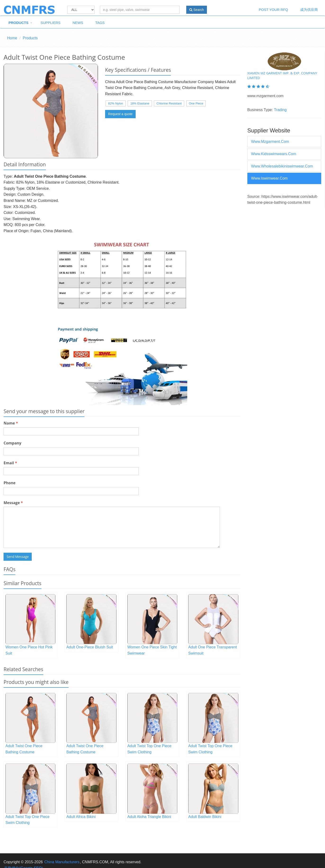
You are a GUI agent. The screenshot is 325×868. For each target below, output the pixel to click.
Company (12, 443)
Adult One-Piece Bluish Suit (90, 647)
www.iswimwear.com (269, 178)
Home (12, 38)
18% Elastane (140, 103)
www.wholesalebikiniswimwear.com (282, 166)
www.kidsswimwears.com (274, 154)
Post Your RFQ (273, 10)
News (78, 23)
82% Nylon (116, 103)
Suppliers (50, 23)
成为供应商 (309, 10)
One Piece (196, 103)
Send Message (18, 557)
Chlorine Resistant (169, 103)
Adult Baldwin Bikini (205, 817)
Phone (9, 483)
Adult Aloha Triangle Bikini (149, 817)
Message (13, 503)
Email (10, 463)
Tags (100, 23)
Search (197, 10)
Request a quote (120, 114)
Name (11, 423)
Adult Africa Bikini (81, 817)
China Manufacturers (62, 862)
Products (18, 23)
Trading (280, 110)
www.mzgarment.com (270, 142)
